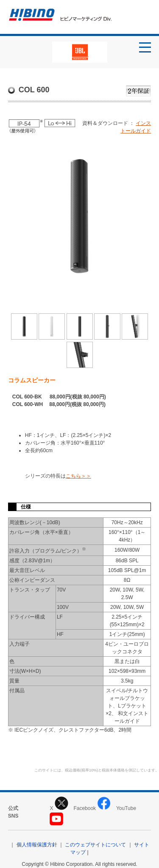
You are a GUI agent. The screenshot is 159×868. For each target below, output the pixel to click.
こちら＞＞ (78, 476)
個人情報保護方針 (37, 845)
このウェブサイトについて (95, 845)
